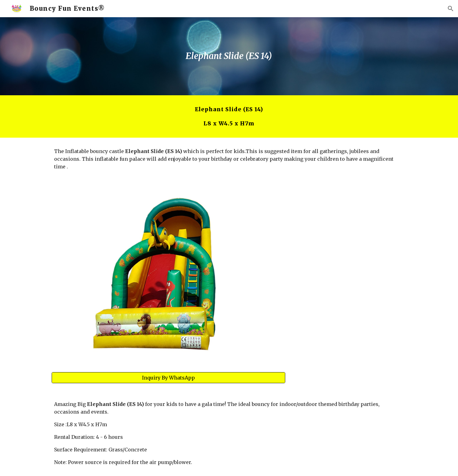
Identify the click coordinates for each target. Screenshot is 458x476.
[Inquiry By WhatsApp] (168, 378)
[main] (229, 56)
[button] (451, 9)
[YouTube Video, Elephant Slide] (350, 230)
